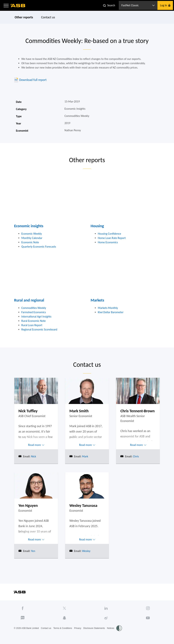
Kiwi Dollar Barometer (111, 312)
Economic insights (29, 226)
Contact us (48, 17)
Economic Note (30, 242)
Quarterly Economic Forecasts (39, 247)
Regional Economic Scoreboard (39, 329)
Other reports (24, 17)
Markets (97, 300)
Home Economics (108, 242)
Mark (85, 456)
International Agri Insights (36, 317)
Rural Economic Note (34, 321)
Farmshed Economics (34, 312)
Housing (97, 226)
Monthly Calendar (32, 238)
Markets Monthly (108, 308)
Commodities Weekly (34, 308)
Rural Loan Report (32, 325)
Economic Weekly (32, 234)
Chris (135, 456)
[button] (6, 5)
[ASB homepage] (18, 6)
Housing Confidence (110, 234)
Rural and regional (29, 300)
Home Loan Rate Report (112, 238)
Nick (33, 456)
